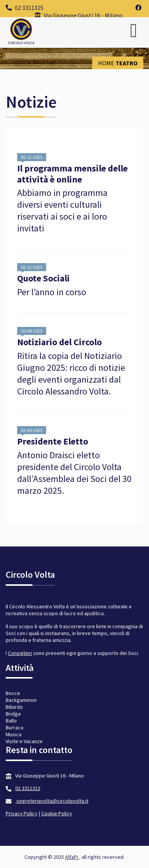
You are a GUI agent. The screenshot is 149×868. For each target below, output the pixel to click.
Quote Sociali (43, 279)
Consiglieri (20, 653)
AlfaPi (72, 857)
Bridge (13, 714)
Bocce (13, 693)
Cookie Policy (57, 813)
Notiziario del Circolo (59, 342)
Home (106, 63)
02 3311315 (25, 8)
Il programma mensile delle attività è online (72, 174)
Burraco (15, 727)
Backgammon (21, 700)
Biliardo (14, 707)
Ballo (11, 721)
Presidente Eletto (53, 442)
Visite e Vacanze (24, 741)
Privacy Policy (22, 813)
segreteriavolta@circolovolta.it (52, 801)
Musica (14, 734)
